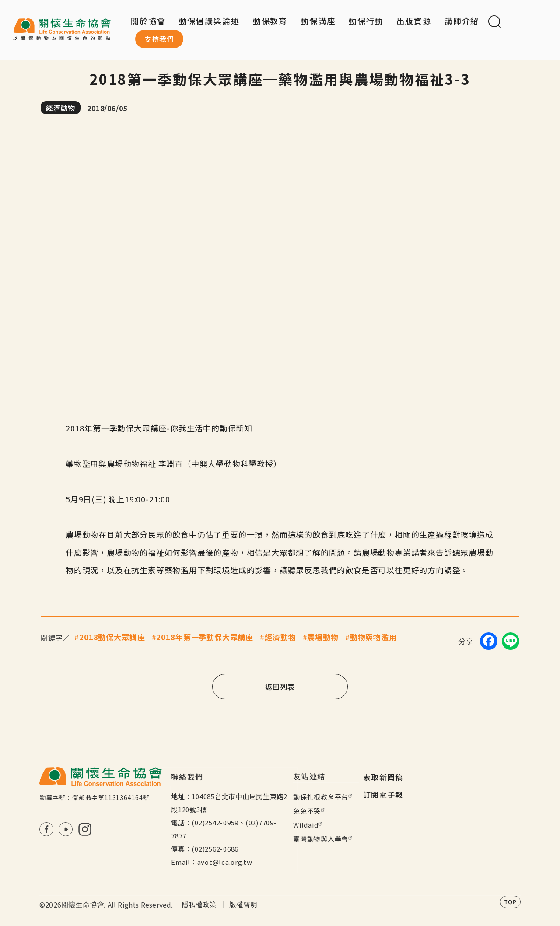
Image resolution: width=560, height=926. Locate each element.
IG (85, 829)
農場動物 (323, 637)
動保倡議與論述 (209, 21)
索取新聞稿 (383, 777)
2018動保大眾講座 (112, 637)
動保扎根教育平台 (324, 797)
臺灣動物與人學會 (324, 839)
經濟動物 (61, 108)
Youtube (66, 829)
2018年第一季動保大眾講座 (205, 637)
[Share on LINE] (511, 641)
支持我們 (159, 39)
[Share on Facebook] (489, 641)
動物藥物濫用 (373, 637)
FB (46, 829)
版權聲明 (243, 904)
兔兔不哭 (310, 811)
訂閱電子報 (383, 794)
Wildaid (309, 825)
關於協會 (148, 21)
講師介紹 (462, 21)
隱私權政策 (199, 904)
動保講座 (318, 21)
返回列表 (280, 687)
